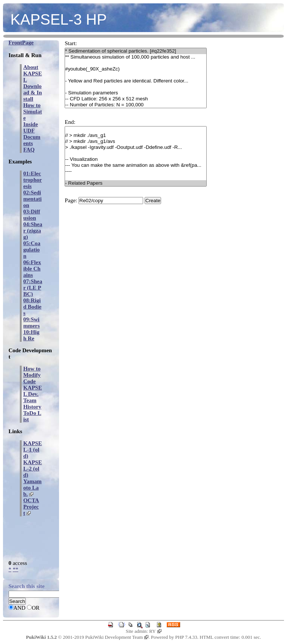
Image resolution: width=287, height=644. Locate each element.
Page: (71, 200)
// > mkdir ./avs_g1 (136, 135)
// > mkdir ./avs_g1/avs (136, 141)
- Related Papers (136, 183)
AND (20, 608)
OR (36, 608)
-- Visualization (136, 159)
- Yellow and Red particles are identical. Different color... (136, 81)
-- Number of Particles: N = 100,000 (136, 105)
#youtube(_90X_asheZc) (136, 69)
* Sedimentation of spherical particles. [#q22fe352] (136, 51)
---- (136, 171)
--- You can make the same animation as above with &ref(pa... (136, 165)
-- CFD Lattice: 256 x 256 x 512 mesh (136, 99)
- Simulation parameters (136, 93)
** (16, 569)
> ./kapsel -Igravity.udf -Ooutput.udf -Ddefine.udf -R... (136, 147)
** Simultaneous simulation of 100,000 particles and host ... (136, 57)
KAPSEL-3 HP (59, 19)
